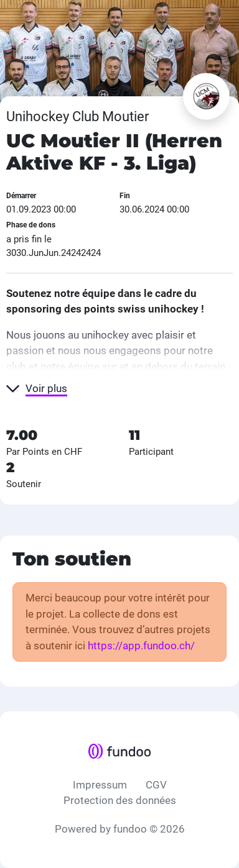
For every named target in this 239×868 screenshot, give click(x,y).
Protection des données (120, 800)
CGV (156, 785)
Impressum (100, 785)
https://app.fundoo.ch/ (141, 646)
